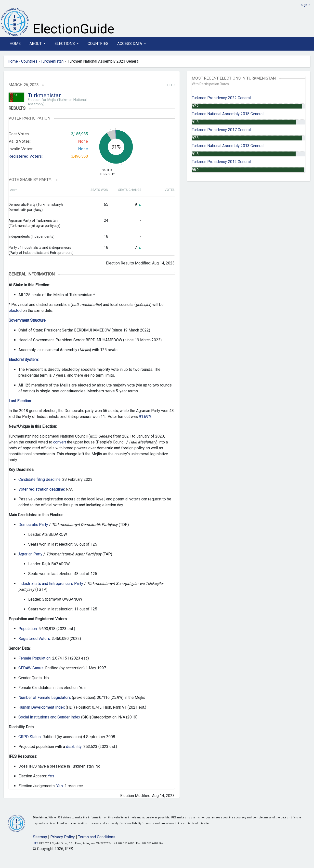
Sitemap (40, 837)
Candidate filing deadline (39, 479)
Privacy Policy (63, 837)
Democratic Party (33, 525)
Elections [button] (65, 44)
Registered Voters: (26, 156)
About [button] (36, 44)
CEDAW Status (31, 668)
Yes (51, 776)
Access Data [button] (130, 44)
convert (60, 442)
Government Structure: (27, 320)
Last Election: (20, 401)
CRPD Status (30, 737)
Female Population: (35, 658)
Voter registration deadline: (42, 489)
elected (15, 310)
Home (15, 44)
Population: (28, 629)
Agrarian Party (30, 554)
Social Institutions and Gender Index (49, 717)
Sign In (306, 5)
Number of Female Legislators (45, 697)
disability (74, 747)
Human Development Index (42, 707)
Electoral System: (24, 360)
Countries (98, 44)
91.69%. (145, 417)
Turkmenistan (52, 61)
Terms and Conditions (97, 837)
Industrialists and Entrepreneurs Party (51, 584)
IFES (36, 843)
